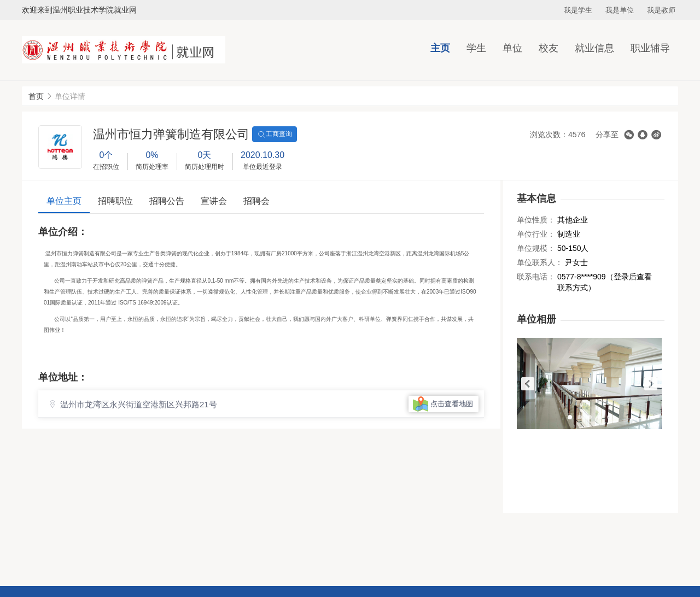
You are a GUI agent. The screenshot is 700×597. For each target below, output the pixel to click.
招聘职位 (115, 201)
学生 (476, 48)
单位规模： (536, 248)
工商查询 (275, 134)
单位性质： (536, 220)
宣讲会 (214, 201)
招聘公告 (167, 201)
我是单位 (620, 10)
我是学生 (578, 10)
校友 (549, 48)
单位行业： (536, 234)
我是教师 (661, 10)
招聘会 (256, 201)
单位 (512, 48)
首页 (36, 96)
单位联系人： (540, 262)
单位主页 (64, 201)
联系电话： (536, 277)
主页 (440, 48)
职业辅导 (650, 48)
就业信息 (594, 48)
